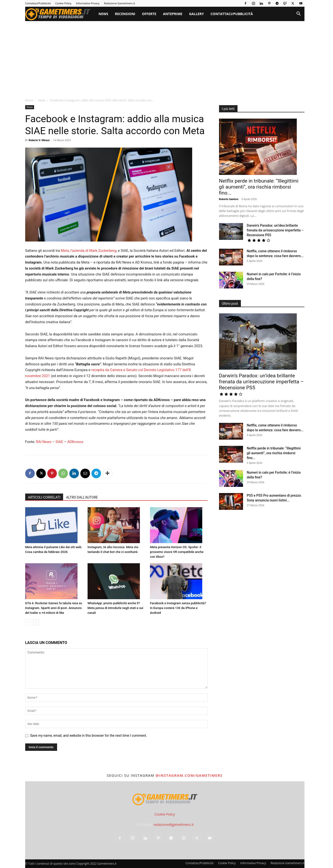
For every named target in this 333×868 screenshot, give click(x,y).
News (103, 14)
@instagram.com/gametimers (189, 775)
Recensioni (125, 14)
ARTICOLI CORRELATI (44, 497)
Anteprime (173, 14)
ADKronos (75, 442)
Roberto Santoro (229, 199)
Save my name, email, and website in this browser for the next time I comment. (89, 736)
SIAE (59, 442)
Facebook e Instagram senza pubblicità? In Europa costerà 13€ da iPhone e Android (178, 608)
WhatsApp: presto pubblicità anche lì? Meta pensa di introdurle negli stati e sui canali (115, 608)
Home (29, 100)
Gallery (196, 14)
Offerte (149, 14)
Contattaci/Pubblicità (38, 3)
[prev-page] (28, 622)
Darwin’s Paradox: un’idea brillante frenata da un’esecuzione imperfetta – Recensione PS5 (275, 230)
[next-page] (36, 622)
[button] (299, 14)
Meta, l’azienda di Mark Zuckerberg (89, 251)
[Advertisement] (165, 57)
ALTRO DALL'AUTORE (82, 497)
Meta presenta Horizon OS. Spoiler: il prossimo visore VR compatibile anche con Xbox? (177, 552)
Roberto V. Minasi (39, 140)
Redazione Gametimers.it (120, 3)
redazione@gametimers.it (174, 825)
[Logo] (60, 14)
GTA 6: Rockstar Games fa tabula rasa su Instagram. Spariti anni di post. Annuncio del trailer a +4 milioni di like (54, 608)
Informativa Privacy (88, 3)
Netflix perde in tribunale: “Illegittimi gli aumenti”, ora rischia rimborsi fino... (259, 187)
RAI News (44, 442)
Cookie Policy (63, 3)
